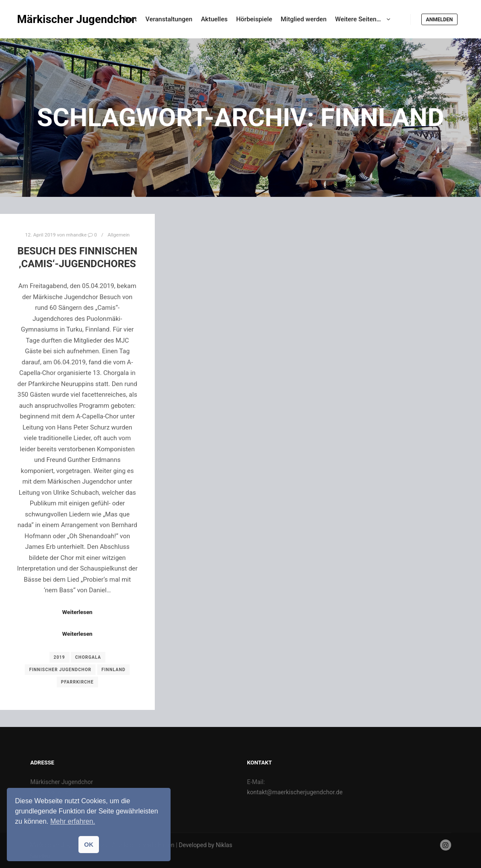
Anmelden (439, 20)
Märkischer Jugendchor (60, 19)
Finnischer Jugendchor (60, 670)
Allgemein (119, 235)
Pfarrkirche (77, 682)
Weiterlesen (77, 612)
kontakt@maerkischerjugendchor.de (295, 792)
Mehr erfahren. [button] (73, 821)
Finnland (113, 670)
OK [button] (89, 845)
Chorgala (88, 657)
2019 (59, 657)
